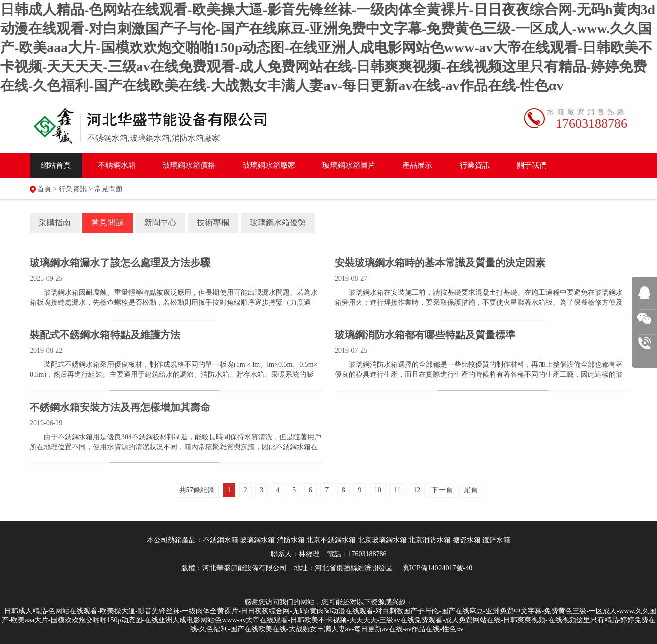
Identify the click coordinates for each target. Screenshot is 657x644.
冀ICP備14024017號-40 (437, 568)
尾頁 (471, 490)
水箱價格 (189, 165)
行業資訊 (475, 165)
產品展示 (417, 165)
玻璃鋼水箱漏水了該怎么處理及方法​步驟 (120, 263)
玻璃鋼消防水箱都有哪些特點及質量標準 (425, 335)
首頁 (44, 189)
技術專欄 (213, 223)
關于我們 (532, 165)
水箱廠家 (269, 165)
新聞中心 (160, 223)
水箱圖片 (349, 165)
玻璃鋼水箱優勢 (278, 223)
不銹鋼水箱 (117, 165)
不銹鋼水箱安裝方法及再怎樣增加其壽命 (120, 407)
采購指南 (55, 223)
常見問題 (108, 189)
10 (378, 490)
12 (417, 490)
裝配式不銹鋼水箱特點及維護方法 (105, 335)
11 (397, 490)
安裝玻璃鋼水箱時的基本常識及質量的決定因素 (440, 263)
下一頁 (442, 490)
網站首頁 (56, 165)
